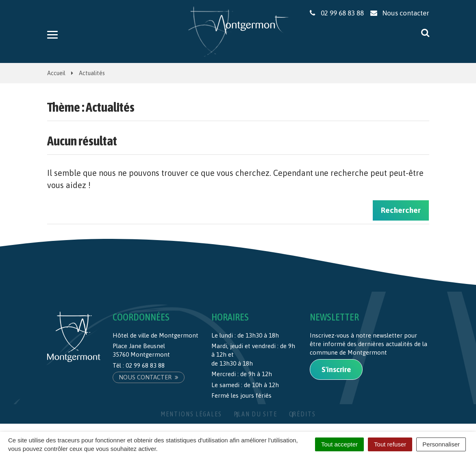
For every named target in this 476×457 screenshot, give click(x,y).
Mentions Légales (191, 414)
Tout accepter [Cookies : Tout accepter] (339, 444)
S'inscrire (336, 369)
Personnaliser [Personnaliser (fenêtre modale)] (441, 444)
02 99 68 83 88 (145, 365)
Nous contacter (149, 377)
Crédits (302, 414)
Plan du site (255, 414)
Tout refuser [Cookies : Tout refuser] (390, 444)
